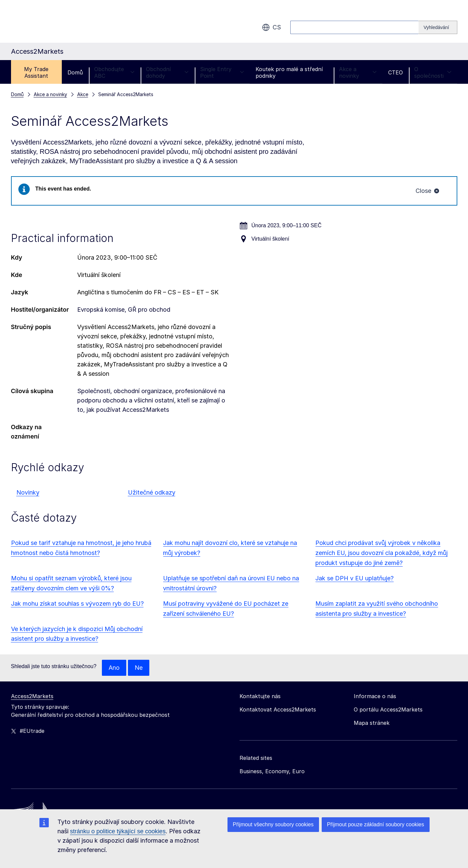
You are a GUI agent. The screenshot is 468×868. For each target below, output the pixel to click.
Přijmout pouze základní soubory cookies (376, 824)
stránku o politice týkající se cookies (118, 831)
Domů (75, 72)
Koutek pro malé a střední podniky (289, 72)
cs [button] (271, 27)
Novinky (28, 492)
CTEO (396, 72)
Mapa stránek (372, 723)
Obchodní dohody (167, 72)
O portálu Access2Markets (388, 709)
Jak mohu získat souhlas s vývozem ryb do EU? (77, 604)
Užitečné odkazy (152, 492)
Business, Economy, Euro (272, 771)
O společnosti (433, 72)
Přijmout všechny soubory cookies (273, 824)
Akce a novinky (358, 72)
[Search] (438, 27)
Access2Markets (32, 696)
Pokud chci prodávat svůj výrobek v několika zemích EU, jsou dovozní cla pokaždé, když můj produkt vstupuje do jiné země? (381, 553)
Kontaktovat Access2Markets (278, 709)
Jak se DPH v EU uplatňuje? (354, 578)
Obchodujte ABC (114, 72)
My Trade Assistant (36, 72)
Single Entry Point (222, 72)
